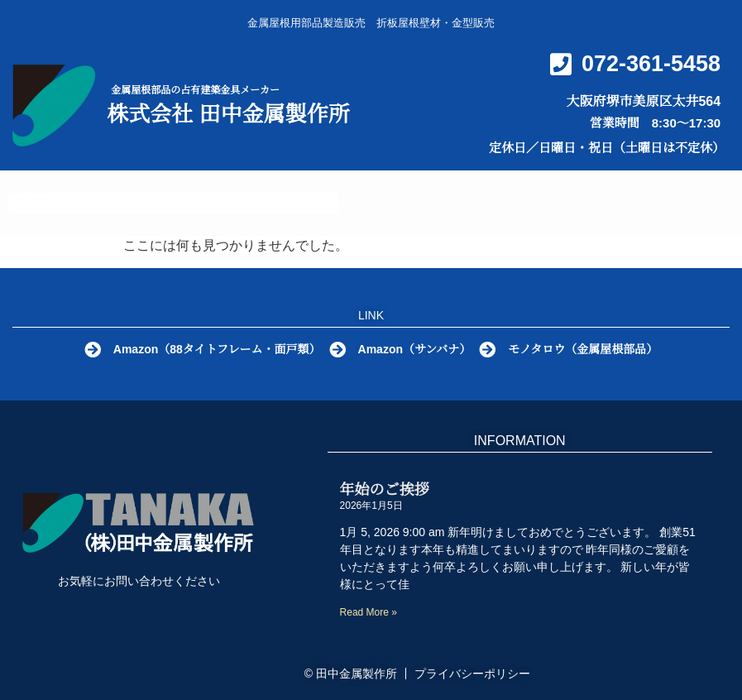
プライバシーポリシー (472, 674)
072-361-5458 (651, 64)
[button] (714, 199)
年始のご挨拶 (385, 490)
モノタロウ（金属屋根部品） (590, 349)
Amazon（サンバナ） (417, 349)
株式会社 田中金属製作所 (228, 114)
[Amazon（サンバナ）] (337, 350)
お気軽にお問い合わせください (139, 581)
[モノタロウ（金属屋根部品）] (492, 350)
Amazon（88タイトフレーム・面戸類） (215, 349)
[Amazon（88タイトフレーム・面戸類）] (88, 350)
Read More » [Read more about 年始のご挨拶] (369, 612)
